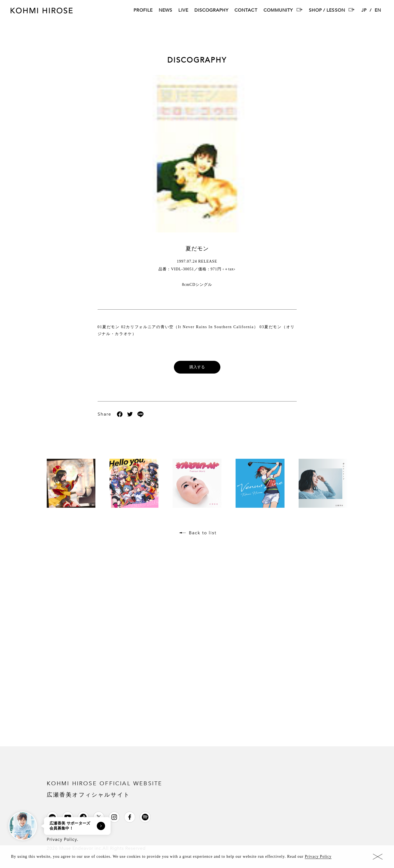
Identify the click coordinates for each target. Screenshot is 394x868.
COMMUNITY (278, 11)
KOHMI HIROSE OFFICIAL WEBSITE (105, 789)
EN (378, 11)
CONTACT (246, 11)
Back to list (203, 533)
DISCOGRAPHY (211, 11)
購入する (197, 367)
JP (364, 11)
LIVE (183, 11)
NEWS (165, 11)
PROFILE (143, 11)
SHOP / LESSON (327, 11)
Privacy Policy (318, 857)
